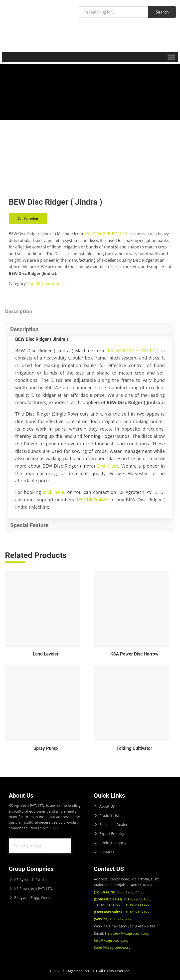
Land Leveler (46, 654)
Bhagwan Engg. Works (33, 898)
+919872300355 (135, 905)
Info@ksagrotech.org (111, 940)
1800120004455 (92, 500)
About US (107, 806)
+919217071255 (115, 919)
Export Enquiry (112, 834)
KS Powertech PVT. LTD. (34, 889)
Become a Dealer (113, 825)
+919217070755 (107, 905)
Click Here (107, 466)
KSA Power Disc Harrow (134, 654)
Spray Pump (46, 748)
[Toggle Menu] (172, 57)
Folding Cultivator (134, 748)
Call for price (28, 218)
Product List (109, 815)
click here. (54, 492)
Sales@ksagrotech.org (112, 947)
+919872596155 (122, 899)
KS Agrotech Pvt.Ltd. (31, 880)
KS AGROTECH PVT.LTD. (106, 234)
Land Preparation (44, 284)
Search (14, 835)
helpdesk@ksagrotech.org (127, 933)
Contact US (108, 852)
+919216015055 (121, 912)
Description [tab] (19, 311)
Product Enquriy (113, 843)
